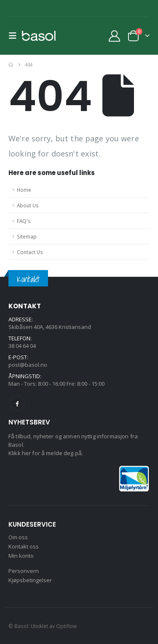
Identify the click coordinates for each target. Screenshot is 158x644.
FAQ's (24, 221)
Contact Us (30, 252)
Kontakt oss (24, 546)
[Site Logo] (39, 36)
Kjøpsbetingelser (30, 580)
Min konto (21, 556)
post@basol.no (28, 365)
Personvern (24, 571)
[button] (15, 36)
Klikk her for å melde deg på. (46, 453)
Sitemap (27, 236)
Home (24, 190)
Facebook (17, 403)
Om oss (18, 537)
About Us (28, 205)
